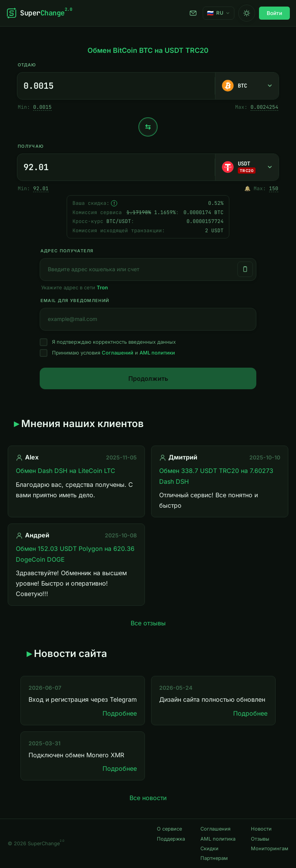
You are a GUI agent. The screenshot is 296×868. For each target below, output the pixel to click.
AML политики (157, 353)
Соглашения (215, 829)
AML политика (218, 839)
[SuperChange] (39, 13)
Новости (261, 829)
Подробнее (120, 713)
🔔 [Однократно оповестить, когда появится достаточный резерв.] (247, 188)
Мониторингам (270, 849)
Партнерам (214, 858)
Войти (274, 13)
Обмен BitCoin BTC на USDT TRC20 (148, 50)
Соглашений (118, 353)
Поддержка (193, 13)
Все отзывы (148, 623)
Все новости (148, 798)
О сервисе (169, 829)
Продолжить (148, 378)
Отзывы (260, 839)
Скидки (209, 849)
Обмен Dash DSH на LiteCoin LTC (66, 471)
